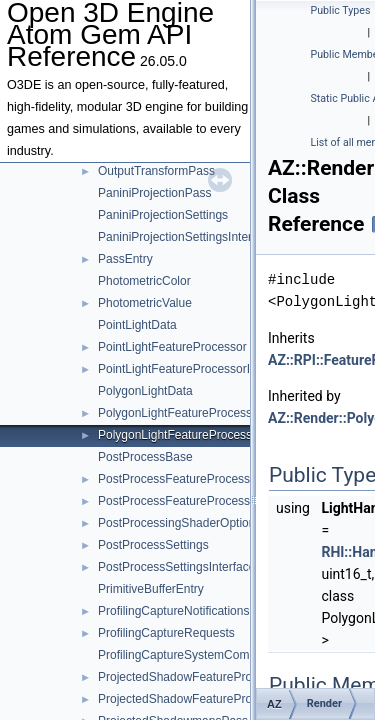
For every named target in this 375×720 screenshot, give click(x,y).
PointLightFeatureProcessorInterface (195, 369)
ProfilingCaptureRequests (166, 633)
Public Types (341, 10)
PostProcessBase (145, 457)
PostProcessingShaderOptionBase (190, 523)
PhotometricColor (144, 281)
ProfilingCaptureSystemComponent (192, 655)
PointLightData (137, 325)
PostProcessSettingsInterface (176, 567)
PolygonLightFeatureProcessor (180, 413)
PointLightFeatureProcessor (172, 347)
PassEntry (125, 259)
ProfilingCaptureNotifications (173, 611)
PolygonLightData (145, 391)
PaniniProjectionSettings (163, 215)
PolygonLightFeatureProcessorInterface (203, 435)
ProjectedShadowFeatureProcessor (192, 677)
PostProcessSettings (153, 545)
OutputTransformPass (156, 171)
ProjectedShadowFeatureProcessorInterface (216, 699)
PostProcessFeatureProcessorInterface (202, 501)
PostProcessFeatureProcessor (179, 479)
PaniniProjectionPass (154, 193)
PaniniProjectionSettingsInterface (186, 237)
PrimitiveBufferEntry (151, 589)
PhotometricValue (145, 303)
